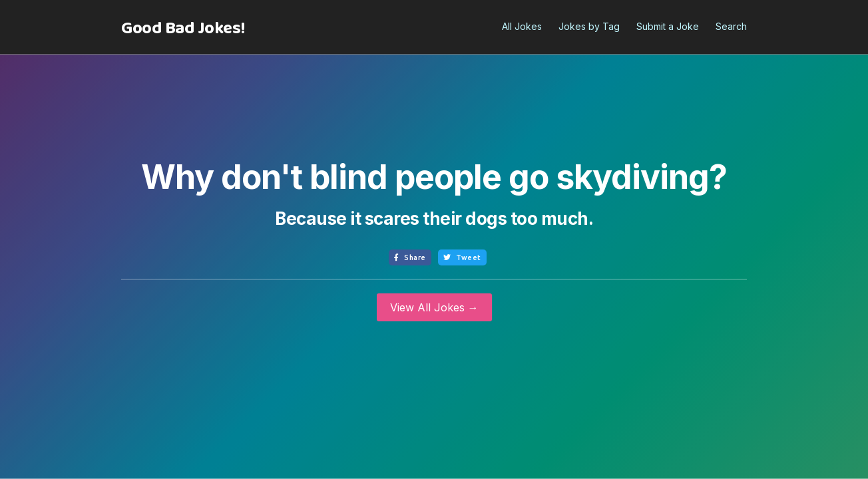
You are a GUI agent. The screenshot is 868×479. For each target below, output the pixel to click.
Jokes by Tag (589, 26)
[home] (183, 29)
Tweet (462, 257)
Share (410, 257)
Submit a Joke (668, 26)
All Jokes (522, 26)
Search (731, 26)
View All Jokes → (434, 307)
